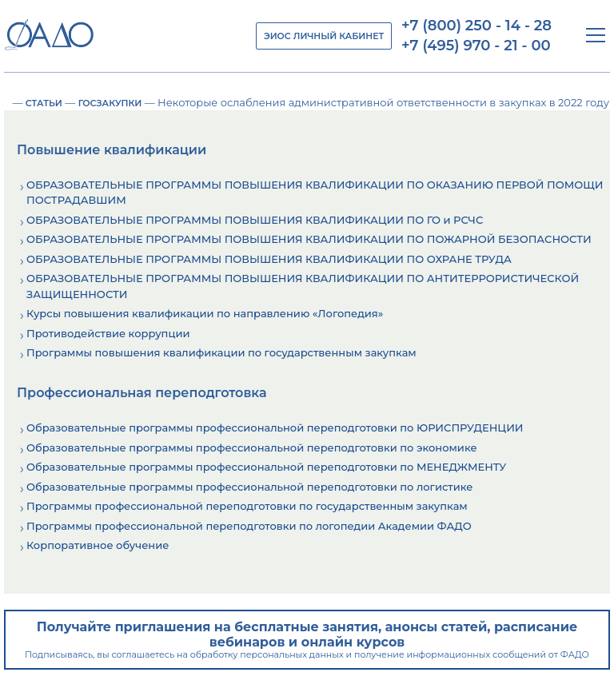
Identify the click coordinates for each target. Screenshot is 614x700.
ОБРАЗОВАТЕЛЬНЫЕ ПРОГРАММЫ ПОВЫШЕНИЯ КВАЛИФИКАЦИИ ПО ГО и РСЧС (255, 220)
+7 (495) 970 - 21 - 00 (476, 46)
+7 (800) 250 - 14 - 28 (476, 26)
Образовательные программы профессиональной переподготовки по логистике (249, 487)
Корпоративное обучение (98, 545)
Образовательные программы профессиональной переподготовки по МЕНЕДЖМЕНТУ (266, 467)
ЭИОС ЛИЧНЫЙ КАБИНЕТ (323, 36)
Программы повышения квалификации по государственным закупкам (221, 352)
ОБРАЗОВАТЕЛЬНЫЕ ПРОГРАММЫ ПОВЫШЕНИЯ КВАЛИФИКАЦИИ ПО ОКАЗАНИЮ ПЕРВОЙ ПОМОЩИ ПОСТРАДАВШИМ (315, 193)
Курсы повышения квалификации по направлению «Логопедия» (205, 313)
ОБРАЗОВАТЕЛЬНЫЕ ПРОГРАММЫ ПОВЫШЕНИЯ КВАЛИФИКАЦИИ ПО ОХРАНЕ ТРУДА (269, 259)
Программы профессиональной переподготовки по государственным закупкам (247, 506)
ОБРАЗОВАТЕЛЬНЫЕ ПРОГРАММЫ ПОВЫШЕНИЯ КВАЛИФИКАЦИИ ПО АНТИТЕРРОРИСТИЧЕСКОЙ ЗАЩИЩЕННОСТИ (303, 286)
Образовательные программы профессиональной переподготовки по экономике (252, 447)
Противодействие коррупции (108, 333)
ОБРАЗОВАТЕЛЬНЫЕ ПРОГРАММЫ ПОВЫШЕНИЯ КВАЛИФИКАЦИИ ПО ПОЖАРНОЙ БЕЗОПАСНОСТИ (309, 239)
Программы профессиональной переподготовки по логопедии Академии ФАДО (249, 526)
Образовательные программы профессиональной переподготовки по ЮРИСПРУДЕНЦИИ (275, 428)
